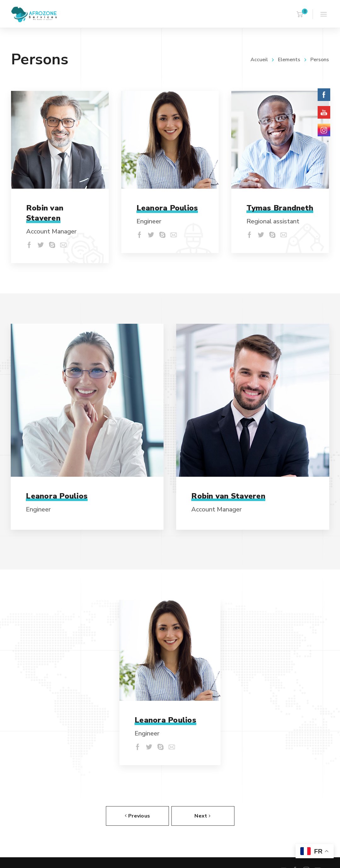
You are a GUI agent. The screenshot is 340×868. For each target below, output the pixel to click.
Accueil (259, 60)
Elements (289, 60)
